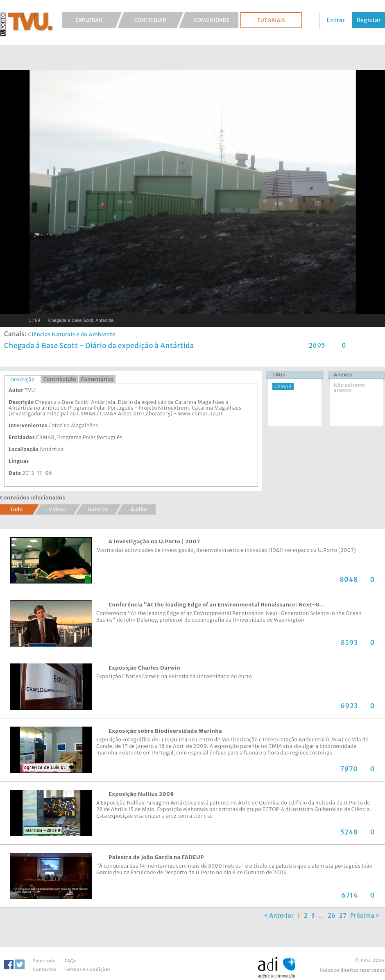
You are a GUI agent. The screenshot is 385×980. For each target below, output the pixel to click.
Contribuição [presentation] (60, 379)
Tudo (17, 509)
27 (343, 916)
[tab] (23, 379)
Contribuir (151, 20)
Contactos (45, 969)
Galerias (98, 509)
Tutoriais (271, 20)
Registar (369, 20)
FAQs (70, 961)
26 (332, 916)
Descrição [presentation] (23, 379)
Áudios (139, 509)
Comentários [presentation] (97, 379)
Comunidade (212, 20)
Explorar (89, 20)
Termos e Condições (88, 969)
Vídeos (57, 509)
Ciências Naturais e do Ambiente (72, 334)
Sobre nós (44, 961)
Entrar (336, 20)
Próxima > (365, 916)
